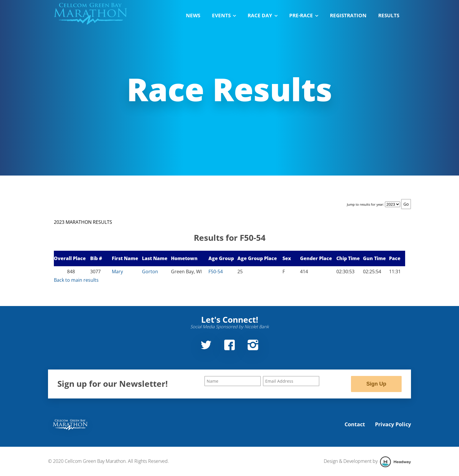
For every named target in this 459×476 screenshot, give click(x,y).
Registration (348, 15)
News (193, 15)
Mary (117, 271)
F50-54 (216, 271)
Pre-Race (304, 15)
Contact (355, 424)
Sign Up (376, 384)
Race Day (263, 15)
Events (224, 15)
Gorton (150, 271)
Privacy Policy (393, 424)
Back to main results (76, 280)
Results (389, 15)
